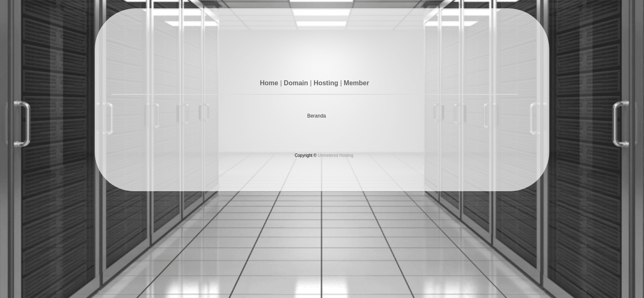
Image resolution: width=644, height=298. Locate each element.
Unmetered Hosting (335, 155)
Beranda (317, 116)
